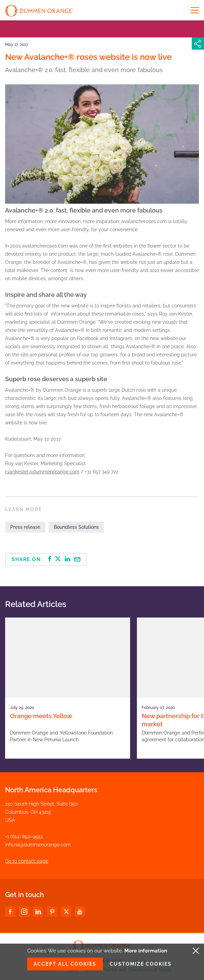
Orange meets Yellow (41, 716)
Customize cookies (141, 964)
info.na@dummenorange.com (38, 845)
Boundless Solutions (76, 527)
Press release (25, 527)
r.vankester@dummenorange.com (42, 472)
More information (146, 951)
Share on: (46, 559)
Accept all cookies (65, 964)
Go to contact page (27, 861)
